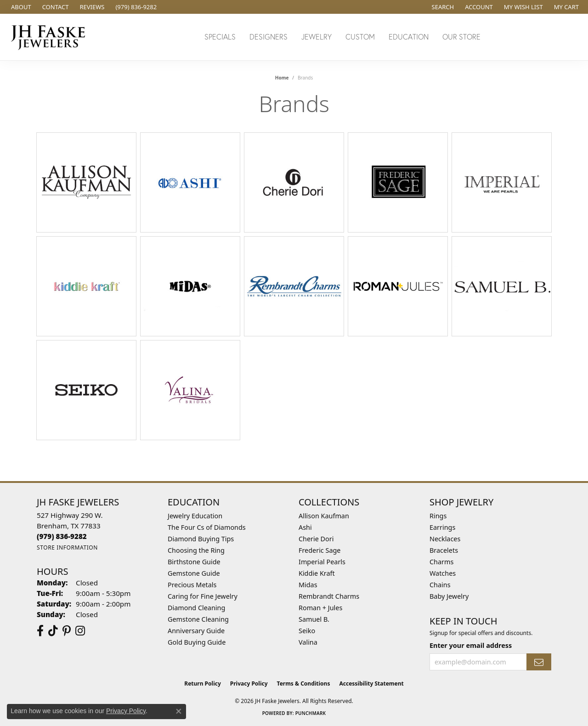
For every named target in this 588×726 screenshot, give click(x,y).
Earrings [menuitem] (442, 527)
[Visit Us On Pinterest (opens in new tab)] (67, 631)
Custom (360, 37)
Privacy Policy (249, 683)
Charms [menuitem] (441, 562)
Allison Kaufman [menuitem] (324, 516)
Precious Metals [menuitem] (192, 585)
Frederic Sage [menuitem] (319, 550)
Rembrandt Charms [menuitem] (329, 596)
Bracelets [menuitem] (444, 550)
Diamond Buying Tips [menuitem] (201, 539)
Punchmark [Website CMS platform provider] (311, 713)
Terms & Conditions (304, 683)
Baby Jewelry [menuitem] (449, 596)
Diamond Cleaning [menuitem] (196, 608)
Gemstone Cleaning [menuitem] (198, 619)
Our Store (461, 37)
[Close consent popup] (179, 711)
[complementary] (521, 675)
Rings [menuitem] (438, 516)
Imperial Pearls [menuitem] (322, 562)
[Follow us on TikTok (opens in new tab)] (53, 631)
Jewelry (317, 37)
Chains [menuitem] (440, 585)
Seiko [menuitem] (307, 631)
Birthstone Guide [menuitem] (194, 562)
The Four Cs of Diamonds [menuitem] (207, 527)
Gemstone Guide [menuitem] (194, 573)
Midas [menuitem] (308, 585)
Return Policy (203, 683)
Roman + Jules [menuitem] (320, 608)
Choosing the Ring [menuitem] (196, 550)
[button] (442, 7)
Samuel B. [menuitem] (314, 619)
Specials (220, 37)
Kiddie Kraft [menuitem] (317, 573)
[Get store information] (67, 547)
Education (409, 37)
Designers (269, 37)
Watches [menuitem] (443, 573)
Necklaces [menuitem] (445, 539)
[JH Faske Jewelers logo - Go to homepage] (51, 37)
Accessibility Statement (371, 683)
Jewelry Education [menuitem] (195, 516)
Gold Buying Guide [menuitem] (197, 642)
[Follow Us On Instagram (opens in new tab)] (80, 631)
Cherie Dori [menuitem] (316, 539)
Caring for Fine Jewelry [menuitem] (203, 596)
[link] (20, 7)
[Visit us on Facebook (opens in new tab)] (40, 631)
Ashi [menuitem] (305, 527)
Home (282, 78)
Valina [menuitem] (308, 642)
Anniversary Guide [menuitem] (196, 631)
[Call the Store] (62, 536)
